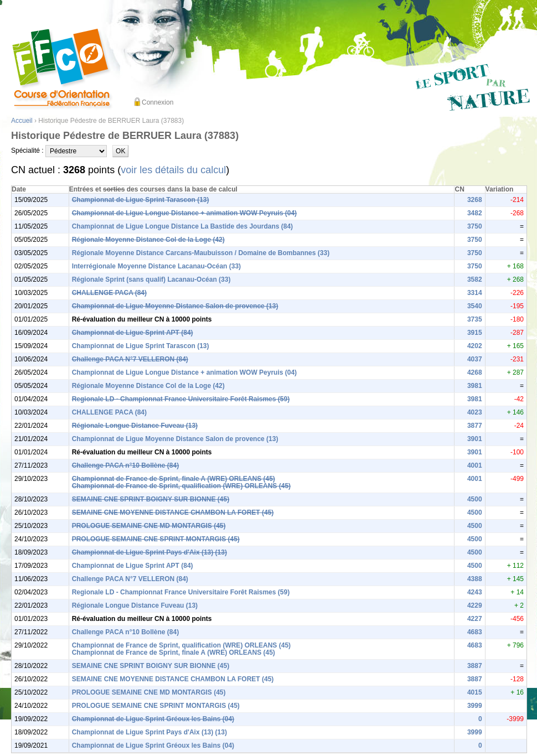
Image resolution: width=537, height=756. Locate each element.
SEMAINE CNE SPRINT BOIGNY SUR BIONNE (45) (151, 499)
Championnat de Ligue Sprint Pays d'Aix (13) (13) (149, 552)
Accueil (22, 121)
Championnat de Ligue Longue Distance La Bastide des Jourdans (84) (182, 226)
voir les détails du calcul (173, 170)
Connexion (158, 102)
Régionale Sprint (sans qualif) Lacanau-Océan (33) (151, 279)
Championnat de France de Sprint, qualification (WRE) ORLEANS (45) (181, 486)
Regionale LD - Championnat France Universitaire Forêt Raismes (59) (181, 399)
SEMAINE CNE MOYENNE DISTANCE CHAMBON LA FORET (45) (173, 512)
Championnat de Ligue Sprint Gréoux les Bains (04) (153, 719)
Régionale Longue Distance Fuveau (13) (135, 426)
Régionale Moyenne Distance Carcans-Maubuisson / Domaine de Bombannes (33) (201, 253)
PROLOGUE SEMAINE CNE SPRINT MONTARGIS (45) (156, 539)
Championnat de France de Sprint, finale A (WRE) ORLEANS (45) (174, 479)
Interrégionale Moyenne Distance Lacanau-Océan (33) (156, 266)
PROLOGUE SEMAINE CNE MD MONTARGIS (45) (149, 526)
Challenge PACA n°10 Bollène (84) (126, 465)
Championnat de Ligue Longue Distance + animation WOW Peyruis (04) (184, 213)
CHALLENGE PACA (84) (109, 293)
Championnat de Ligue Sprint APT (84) (133, 333)
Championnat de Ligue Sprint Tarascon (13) (141, 200)
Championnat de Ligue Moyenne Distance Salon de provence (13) (175, 306)
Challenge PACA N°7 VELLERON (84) (130, 359)
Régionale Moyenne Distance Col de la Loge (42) (148, 240)
